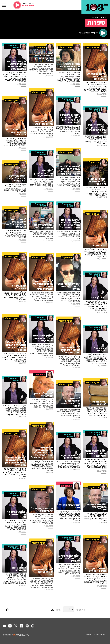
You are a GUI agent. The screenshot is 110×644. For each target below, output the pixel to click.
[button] (4, 5)
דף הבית (104, 17)
